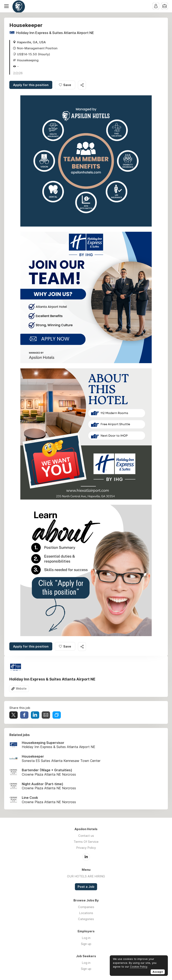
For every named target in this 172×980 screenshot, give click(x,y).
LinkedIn (86, 857)
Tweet (13, 715)
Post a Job (86, 887)
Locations (86, 913)
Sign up (86, 944)
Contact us (86, 836)
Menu (7, 6)
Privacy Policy (86, 848)
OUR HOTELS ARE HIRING (86, 876)
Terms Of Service (86, 842)
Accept (158, 972)
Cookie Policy (139, 967)
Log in (86, 938)
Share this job (82, 85)
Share (24, 715)
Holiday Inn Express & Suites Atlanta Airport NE (55, 33)
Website (21, 689)
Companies (86, 907)
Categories (86, 919)
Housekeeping (28, 60)
